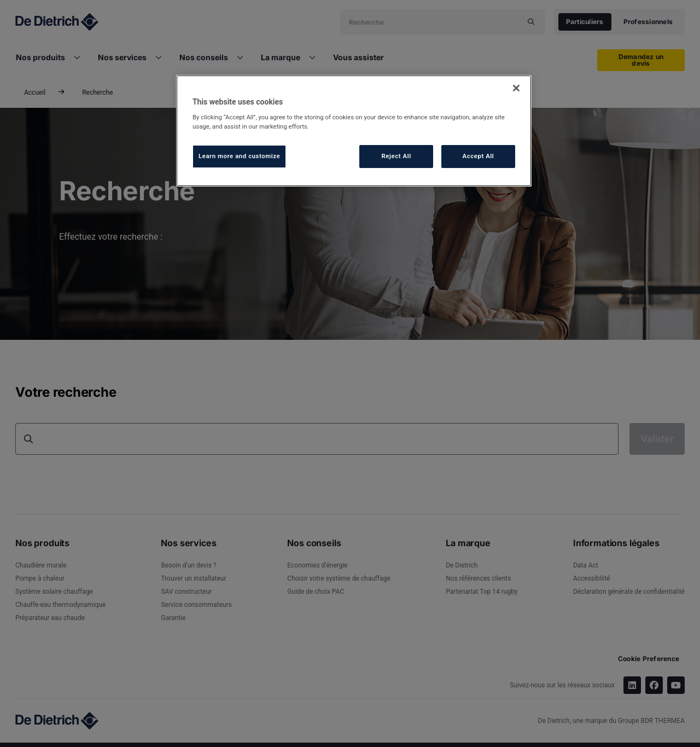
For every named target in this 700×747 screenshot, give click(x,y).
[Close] (516, 88)
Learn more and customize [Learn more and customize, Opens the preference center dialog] (239, 156)
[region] (354, 131)
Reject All (396, 156)
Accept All (479, 156)
